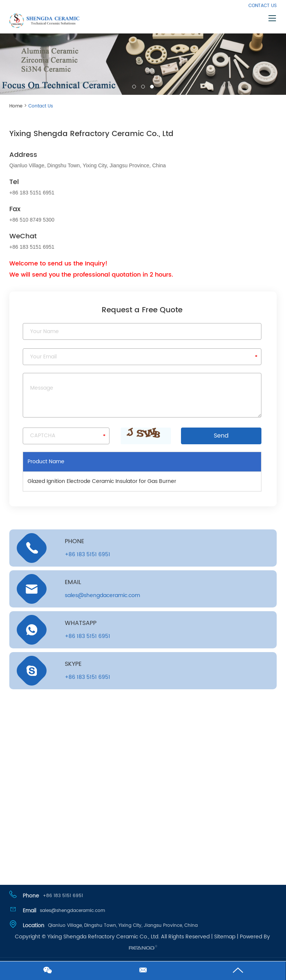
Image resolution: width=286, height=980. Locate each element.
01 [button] (134, 87)
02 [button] (143, 87)
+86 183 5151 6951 (88, 636)
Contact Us (263, 6)
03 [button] (152, 87)
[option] (143, 62)
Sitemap (225, 937)
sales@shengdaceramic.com (102, 595)
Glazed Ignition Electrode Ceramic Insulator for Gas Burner (102, 481)
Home (16, 106)
